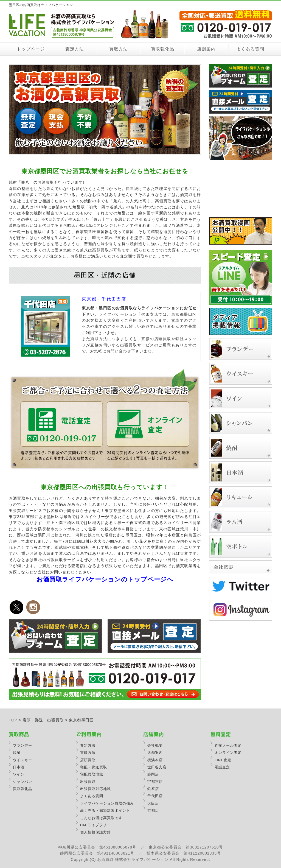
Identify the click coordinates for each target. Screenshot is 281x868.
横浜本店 (155, 760)
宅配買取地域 (92, 774)
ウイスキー (23, 760)
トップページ (31, 49)
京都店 (153, 810)
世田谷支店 (157, 767)
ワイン (19, 774)
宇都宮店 (155, 782)
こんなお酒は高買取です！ (103, 818)
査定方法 (75, 49)
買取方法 (119, 49)
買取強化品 (163, 49)
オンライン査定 (228, 753)
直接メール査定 (228, 745)
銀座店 (153, 789)
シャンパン (23, 782)
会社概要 (155, 745)
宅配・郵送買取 (94, 767)
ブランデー (23, 745)
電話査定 (222, 767)
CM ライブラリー (95, 825)
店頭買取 (88, 760)
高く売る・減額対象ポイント (105, 810)
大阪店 (153, 803)
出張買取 (88, 782)
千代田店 (155, 796)
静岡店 (153, 774)
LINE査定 (223, 760)
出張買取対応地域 (95, 789)
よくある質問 (250, 49)
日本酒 (19, 767)
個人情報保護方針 (95, 832)
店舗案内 (206, 49)
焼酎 (17, 753)
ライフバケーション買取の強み (107, 803)
